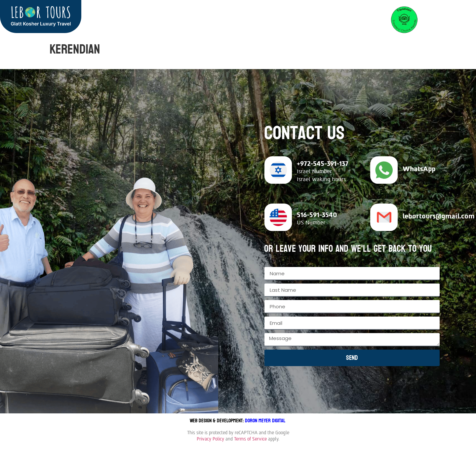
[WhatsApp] (384, 170)
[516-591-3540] (278, 217)
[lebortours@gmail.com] (384, 217)
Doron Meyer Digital (266, 420)
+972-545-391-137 (323, 164)
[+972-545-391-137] (278, 170)
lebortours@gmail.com (439, 216)
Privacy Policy (210, 439)
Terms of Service (250, 439)
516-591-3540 (317, 215)
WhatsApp (419, 169)
